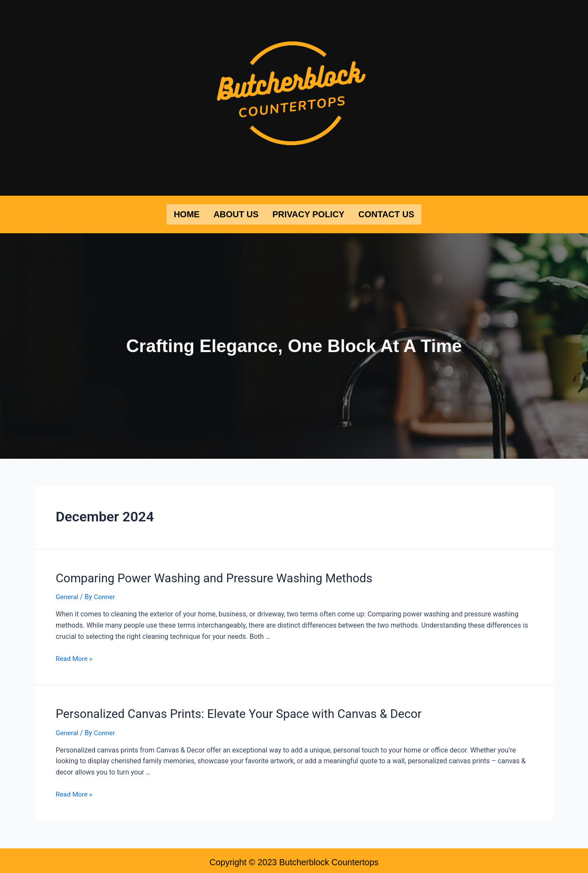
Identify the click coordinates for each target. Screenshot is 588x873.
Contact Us (386, 214)
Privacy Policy (308, 214)
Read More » (75, 656)
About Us (236, 214)
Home (187, 214)
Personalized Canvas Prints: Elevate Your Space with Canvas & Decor (227, 711)
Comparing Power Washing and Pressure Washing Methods (204, 576)
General (67, 595)
